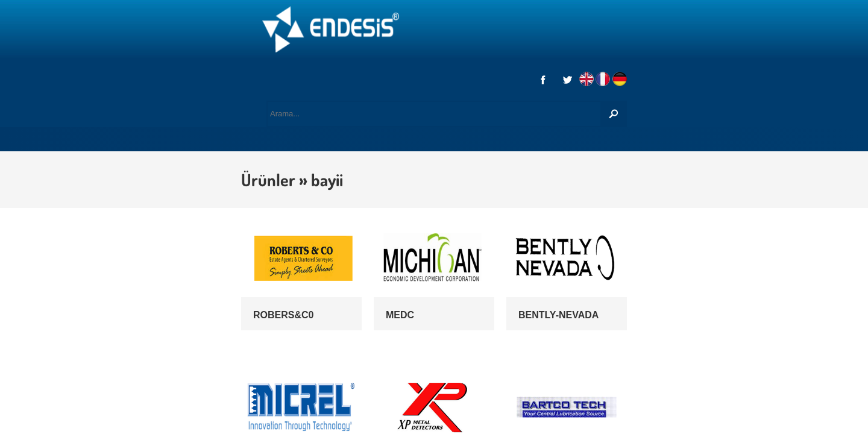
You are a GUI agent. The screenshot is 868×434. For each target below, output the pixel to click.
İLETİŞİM (655, 73)
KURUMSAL (176, 73)
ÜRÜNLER (399, 73)
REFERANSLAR (579, 73)
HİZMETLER (252, 73)
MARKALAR (327, 73)
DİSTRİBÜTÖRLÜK (484, 73)
